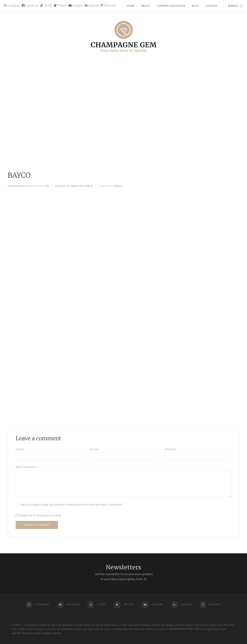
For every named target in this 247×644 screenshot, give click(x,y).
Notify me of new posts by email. (40, 515)
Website (170, 449)
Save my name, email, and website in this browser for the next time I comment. (71, 504)
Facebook (30, 5)
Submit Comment (37, 525)
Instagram (12, 5)
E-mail (94, 449)
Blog (195, 6)
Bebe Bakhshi (35, 186)
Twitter (60, 5)
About (146, 6)
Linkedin (92, 5)
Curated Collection (171, 6)
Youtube (76, 5)
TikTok (46, 5)
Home (131, 6)
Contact (212, 6)
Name (20, 449)
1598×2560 (106, 186)
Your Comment (27, 467)
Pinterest (108, 5)
